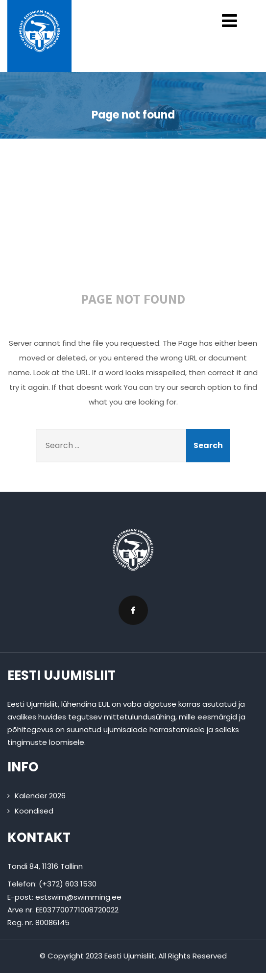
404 (137, 222)
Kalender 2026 (40, 796)
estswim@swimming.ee (78, 897)
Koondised (34, 811)
